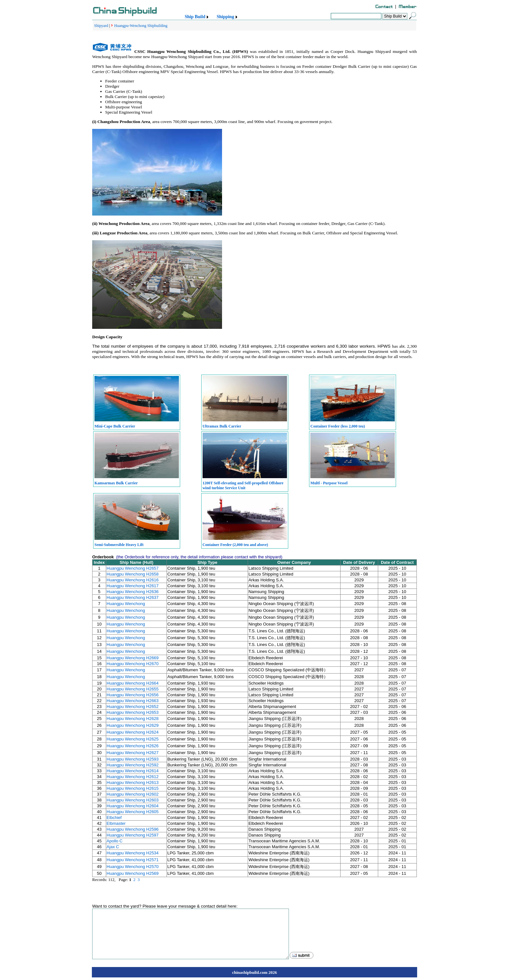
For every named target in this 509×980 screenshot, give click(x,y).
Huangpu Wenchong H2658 (132, 574)
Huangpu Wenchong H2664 (132, 683)
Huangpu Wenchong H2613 (132, 782)
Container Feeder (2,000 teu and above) (235, 545)
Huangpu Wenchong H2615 (132, 788)
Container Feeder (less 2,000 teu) (338, 426)
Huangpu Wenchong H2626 (132, 746)
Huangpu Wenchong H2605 (132, 812)
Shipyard (101, 26)
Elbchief (114, 818)
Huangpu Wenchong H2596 (132, 829)
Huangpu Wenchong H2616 (132, 580)
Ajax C (113, 847)
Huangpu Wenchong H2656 (132, 695)
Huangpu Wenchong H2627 (132, 753)
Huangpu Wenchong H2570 (132, 867)
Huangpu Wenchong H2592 (132, 765)
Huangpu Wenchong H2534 (132, 853)
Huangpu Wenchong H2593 (132, 759)
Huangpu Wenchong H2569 (132, 873)
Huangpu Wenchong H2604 (132, 806)
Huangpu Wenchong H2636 (132, 592)
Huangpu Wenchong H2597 (132, 835)
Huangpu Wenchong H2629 (132, 725)
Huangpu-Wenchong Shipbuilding (141, 26)
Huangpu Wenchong (126, 604)
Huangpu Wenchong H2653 (132, 712)
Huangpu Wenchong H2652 (132, 707)
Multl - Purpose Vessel (329, 483)
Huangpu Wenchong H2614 (132, 771)
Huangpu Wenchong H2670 (132, 664)
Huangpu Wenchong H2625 (132, 739)
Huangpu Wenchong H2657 (132, 568)
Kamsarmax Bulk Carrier (116, 483)
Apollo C (114, 841)
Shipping (225, 17)
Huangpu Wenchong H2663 (132, 701)
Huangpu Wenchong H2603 (132, 800)
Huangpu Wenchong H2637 (132, 597)
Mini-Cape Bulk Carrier (115, 426)
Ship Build (195, 17)
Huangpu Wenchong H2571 (132, 860)
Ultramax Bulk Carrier (222, 426)
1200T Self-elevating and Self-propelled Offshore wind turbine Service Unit (243, 485)
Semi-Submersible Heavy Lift (119, 545)
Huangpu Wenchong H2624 (132, 732)
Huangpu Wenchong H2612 (132, 777)
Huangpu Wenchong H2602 (132, 794)
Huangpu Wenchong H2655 (132, 689)
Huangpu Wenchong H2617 (132, 586)
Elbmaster (116, 823)
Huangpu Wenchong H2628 (132, 719)
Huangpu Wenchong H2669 (132, 658)
